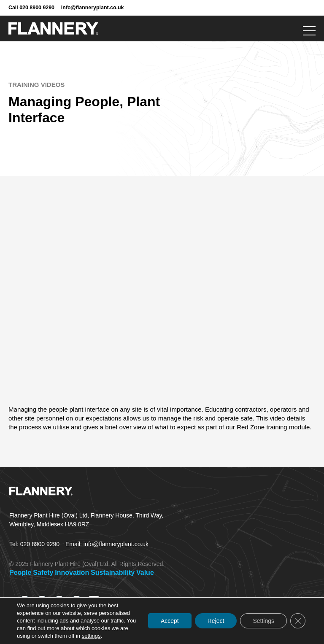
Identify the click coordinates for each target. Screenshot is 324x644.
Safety (43, 573)
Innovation (72, 573)
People (20, 573)
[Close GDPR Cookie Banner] (298, 621)
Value (145, 573)
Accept (170, 621)
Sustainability (113, 573)
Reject (216, 621)
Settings (263, 621)
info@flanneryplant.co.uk (93, 8)
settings (91, 636)
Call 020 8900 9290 (31, 8)
